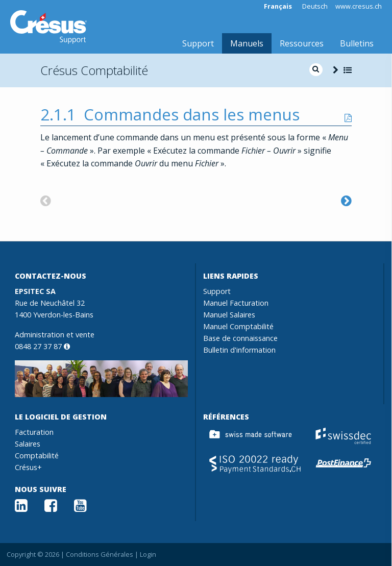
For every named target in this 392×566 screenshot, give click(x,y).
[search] (316, 70)
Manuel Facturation (236, 303)
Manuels (247, 43)
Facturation (34, 432)
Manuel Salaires (229, 315)
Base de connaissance (240, 338)
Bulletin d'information (239, 350)
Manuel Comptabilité (238, 326)
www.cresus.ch (359, 6)
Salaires (28, 444)
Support (198, 43)
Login (148, 554)
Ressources (302, 43)
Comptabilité (37, 456)
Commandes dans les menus (192, 114)
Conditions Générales (100, 554)
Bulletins (357, 43)
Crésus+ (28, 467)
